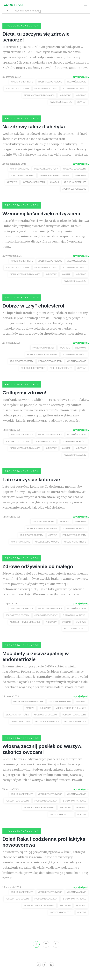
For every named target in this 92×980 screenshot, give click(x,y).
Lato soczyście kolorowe (31, 484)
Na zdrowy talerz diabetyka (34, 128)
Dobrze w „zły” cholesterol (33, 309)
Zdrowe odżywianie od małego (38, 571)
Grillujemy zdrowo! (24, 396)
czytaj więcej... (81, 78)
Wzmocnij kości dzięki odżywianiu (42, 215)
